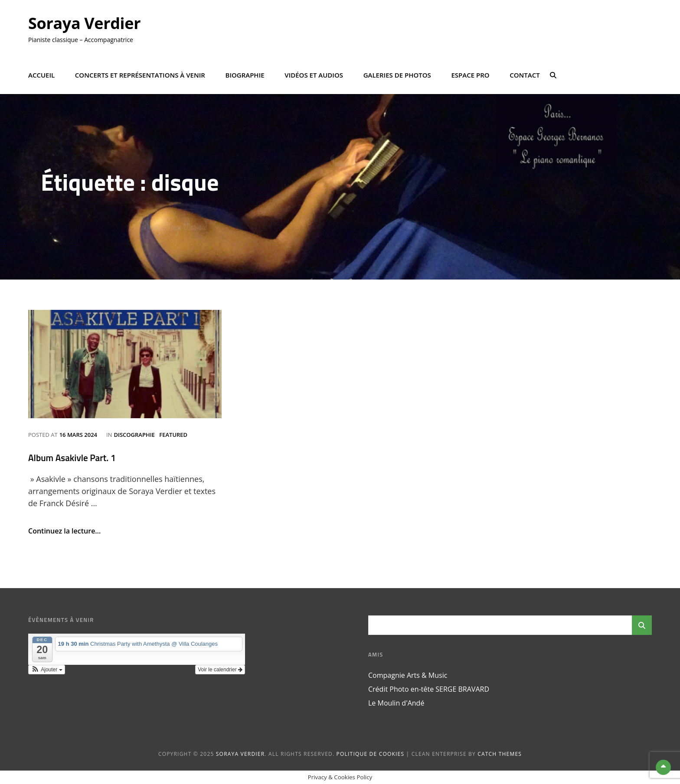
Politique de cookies (371, 754)
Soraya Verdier (84, 23)
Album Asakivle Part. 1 (72, 458)
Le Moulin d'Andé (396, 703)
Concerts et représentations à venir (140, 75)
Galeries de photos (397, 75)
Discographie (134, 435)
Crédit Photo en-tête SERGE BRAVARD (429, 689)
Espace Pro (470, 75)
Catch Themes (500, 754)
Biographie (245, 75)
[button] (47, 670)
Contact (525, 75)
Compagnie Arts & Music (408, 675)
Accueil (41, 75)
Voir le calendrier (220, 670)
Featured (173, 435)
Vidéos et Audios (314, 75)
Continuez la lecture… (64, 531)
